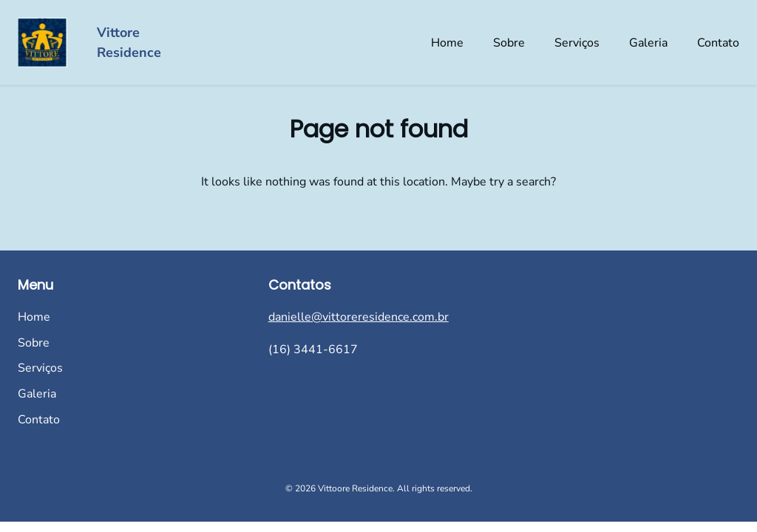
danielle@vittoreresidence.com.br (359, 317)
